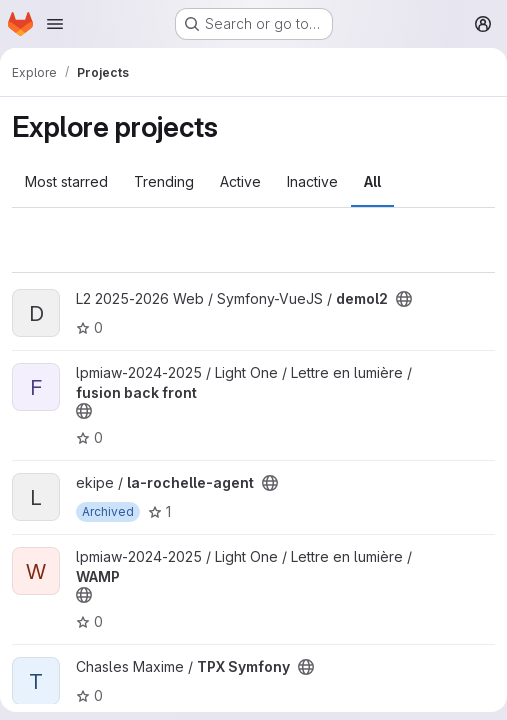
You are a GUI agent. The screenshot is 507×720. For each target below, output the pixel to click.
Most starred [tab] (66, 181)
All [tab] (372, 181)
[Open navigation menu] (55, 24)
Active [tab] (240, 181)
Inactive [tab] (312, 181)
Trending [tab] (164, 181)
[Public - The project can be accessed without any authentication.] (404, 299)
